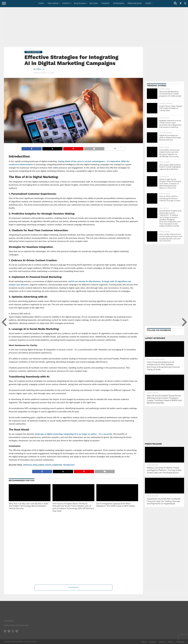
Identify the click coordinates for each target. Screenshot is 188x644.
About (144, 642)
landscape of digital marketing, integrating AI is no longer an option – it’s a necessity (74, 434)
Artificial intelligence (34, 465)
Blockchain (80, 3)
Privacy (162, 642)
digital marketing (54, 465)
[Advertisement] (94, 27)
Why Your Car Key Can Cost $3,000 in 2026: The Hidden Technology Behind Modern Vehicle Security (29, 506)
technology (69, 465)
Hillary (39, 69)
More (148, 3)
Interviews (119, 3)
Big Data (94, 3)
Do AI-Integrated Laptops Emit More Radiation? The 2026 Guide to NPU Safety (116, 505)
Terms (171, 642)
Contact (153, 642)
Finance (106, 3)
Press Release (135, 3)
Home (41, 3)
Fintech (66, 3)
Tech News (53, 3)
